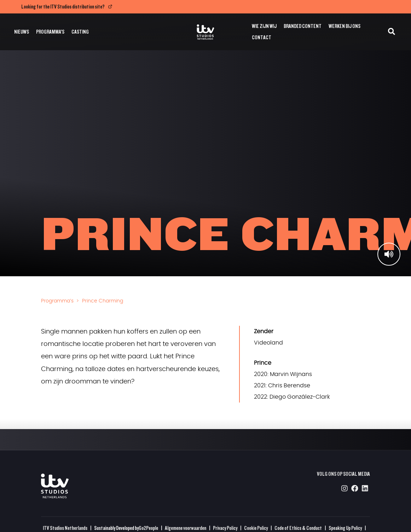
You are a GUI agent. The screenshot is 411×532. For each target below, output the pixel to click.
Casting (80, 32)
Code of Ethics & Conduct (298, 528)
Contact (262, 37)
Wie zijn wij (264, 26)
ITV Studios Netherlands (65, 528)
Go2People (148, 528)
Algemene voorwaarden (186, 528)
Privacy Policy (225, 528)
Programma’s (50, 32)
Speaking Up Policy (345, 528)
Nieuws (22, 32)
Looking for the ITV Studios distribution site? (63, 7)
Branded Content (303, 26)
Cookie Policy (256, 528)
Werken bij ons (345, 26)
